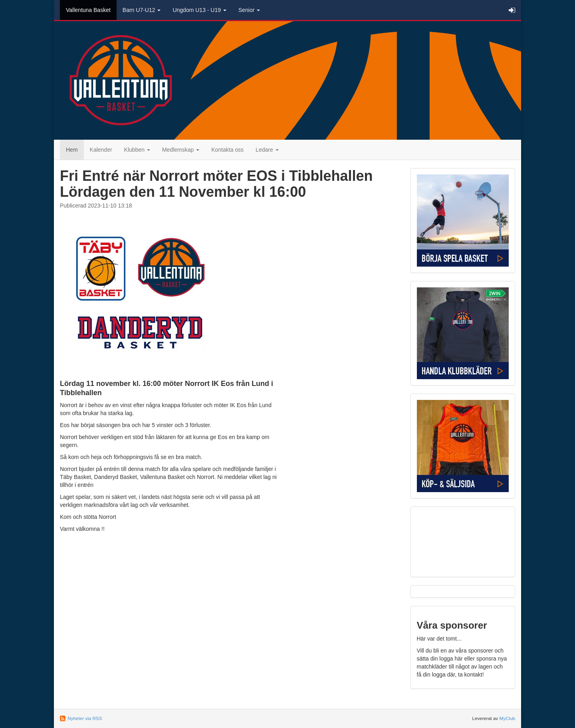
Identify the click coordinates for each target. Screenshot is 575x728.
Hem (72, 150)
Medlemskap (181, 150)
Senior (249, 10)
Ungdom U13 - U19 (199, 10)
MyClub (507, 718)
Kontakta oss (227, 150)
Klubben (137, 150)
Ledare (267, 150)
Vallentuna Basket (88, 10)
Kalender (101, 150)
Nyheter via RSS (85, 718)
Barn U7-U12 (142, 10)
